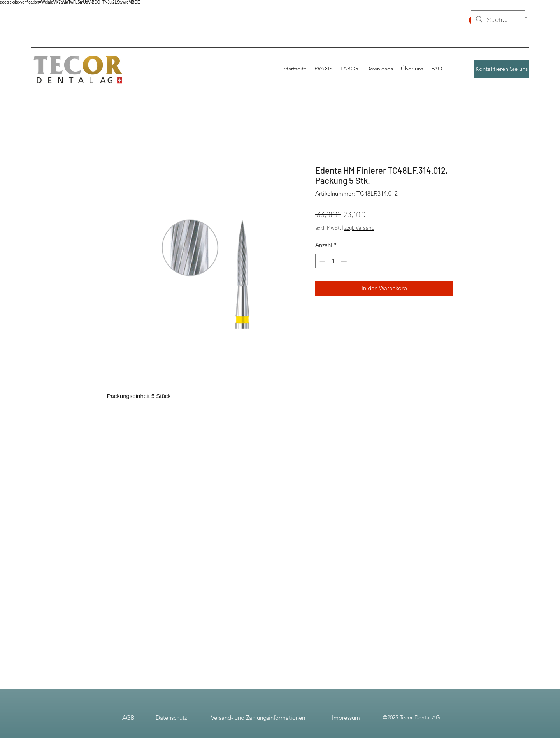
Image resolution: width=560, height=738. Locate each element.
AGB (128, 718)
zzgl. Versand (359, 228)
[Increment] (345, 261)
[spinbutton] (333, 261)
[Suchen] (498, 20)
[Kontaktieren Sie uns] (502, 69)
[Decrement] (322, 261)
